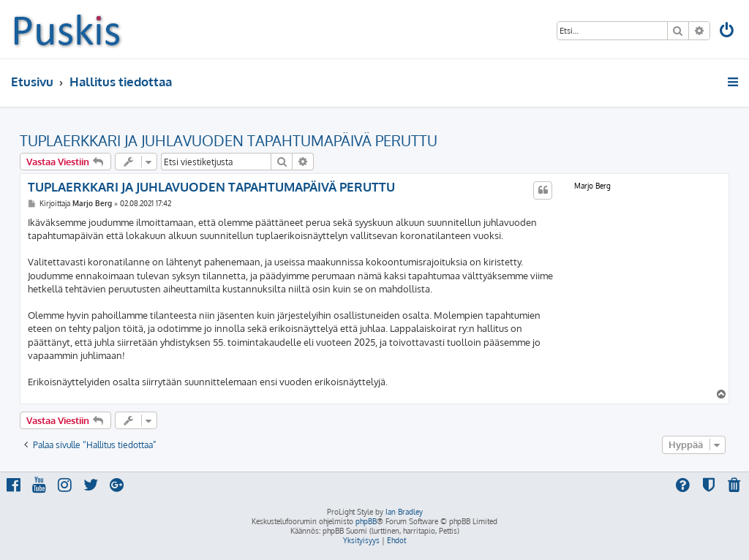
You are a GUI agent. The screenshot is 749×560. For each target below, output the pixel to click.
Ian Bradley (404, 512)
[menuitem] (728, 32)
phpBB (366, 521)
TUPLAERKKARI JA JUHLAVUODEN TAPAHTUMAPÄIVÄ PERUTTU (229, 140)
